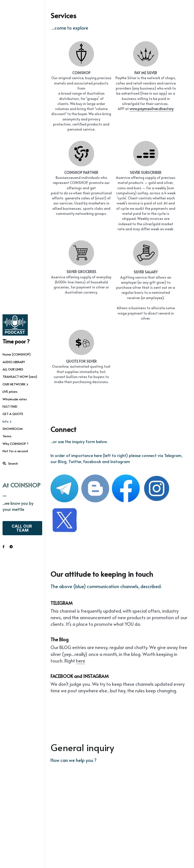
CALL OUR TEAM (22, 528)
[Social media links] (4, 547)
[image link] (15, 325)
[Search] (10, 464)
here (81, 699)
